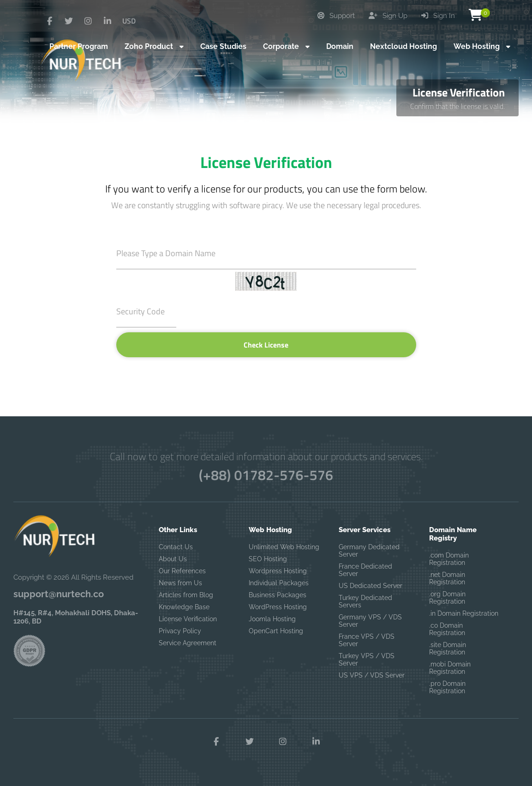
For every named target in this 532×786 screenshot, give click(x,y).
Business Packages (278, 595)
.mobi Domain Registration (450, 668)
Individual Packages (279, 583)
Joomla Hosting (272, 619)
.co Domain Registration (447, 629)
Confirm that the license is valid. (457, 106)
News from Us (180, 583)
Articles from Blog (186, 595)
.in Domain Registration (464, 613)
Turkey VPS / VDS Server (367, 660)
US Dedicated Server (371, 586)
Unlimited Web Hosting (284, 547)
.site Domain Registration (448, 648)
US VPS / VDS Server (372, 675)
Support (336, 16)
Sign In (438, 16)
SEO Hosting (268, 559)
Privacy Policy (180, 631)
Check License (266, 345)
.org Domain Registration (447, 598)
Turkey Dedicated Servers (365, 601)
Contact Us (176, 547)
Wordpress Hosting (278, 571)
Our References (182, 571)
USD (129, 21)
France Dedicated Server (365, 570)
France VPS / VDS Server (367, 640)
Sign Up (388, 16)
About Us (173, 559)
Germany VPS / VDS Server (370, 621)
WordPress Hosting (278, 607)
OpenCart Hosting (276, 631)
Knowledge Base (184, 607)
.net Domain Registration (447, 578)
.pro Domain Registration (447, 687)
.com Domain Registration (449, 559)
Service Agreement (188, 643)
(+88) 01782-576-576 (266, 475)
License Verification (188, 619)
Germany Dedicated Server (369, 551)
